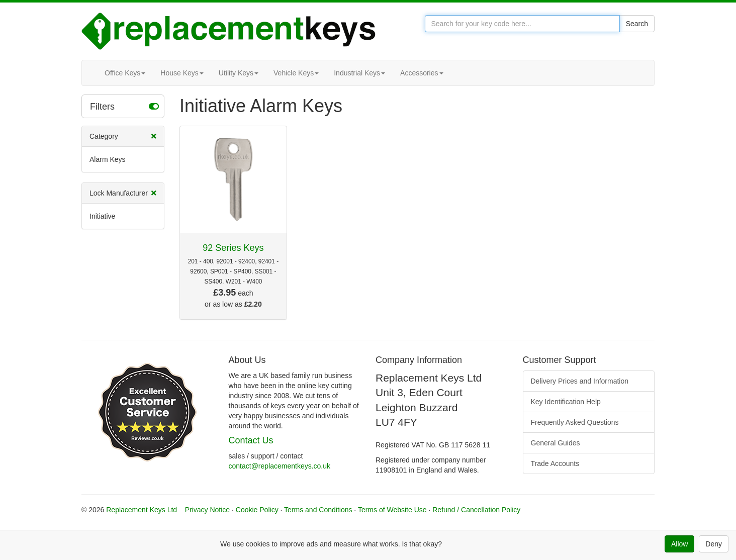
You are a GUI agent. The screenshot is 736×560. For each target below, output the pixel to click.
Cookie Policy (257, 510)
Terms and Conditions (318, 510)
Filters (124, 106)
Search (637, 24)
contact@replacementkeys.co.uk (280, 466)
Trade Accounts (555, 463)
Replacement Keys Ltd (142, 510)
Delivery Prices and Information (580, 381)
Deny (714, 544)
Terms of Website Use (392, 510)
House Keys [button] (182, 73)
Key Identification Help (566, 402)
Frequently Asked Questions (575, 422)
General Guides (556, 443)
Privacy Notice (207, 510)
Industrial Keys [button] (359, 73)
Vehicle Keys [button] (296, 73)
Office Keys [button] (125, 73)
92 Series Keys (233, 248)
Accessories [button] (422, 73)
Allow (679, 544)
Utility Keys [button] (239, 73)
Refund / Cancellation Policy (476, 510)
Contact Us (251, 440)
